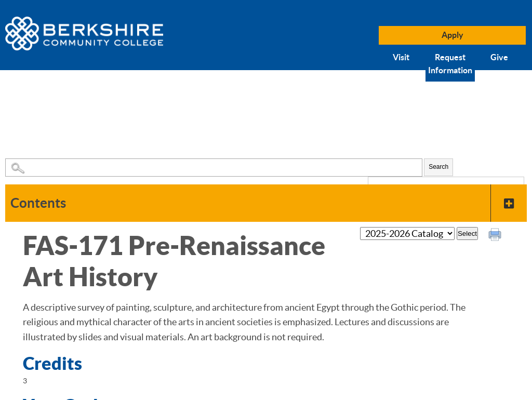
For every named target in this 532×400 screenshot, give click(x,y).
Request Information (450, 64)
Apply (453, 35)
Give (499, 57)
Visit (401, 57)
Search (438, 167)
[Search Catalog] (214, 168)
